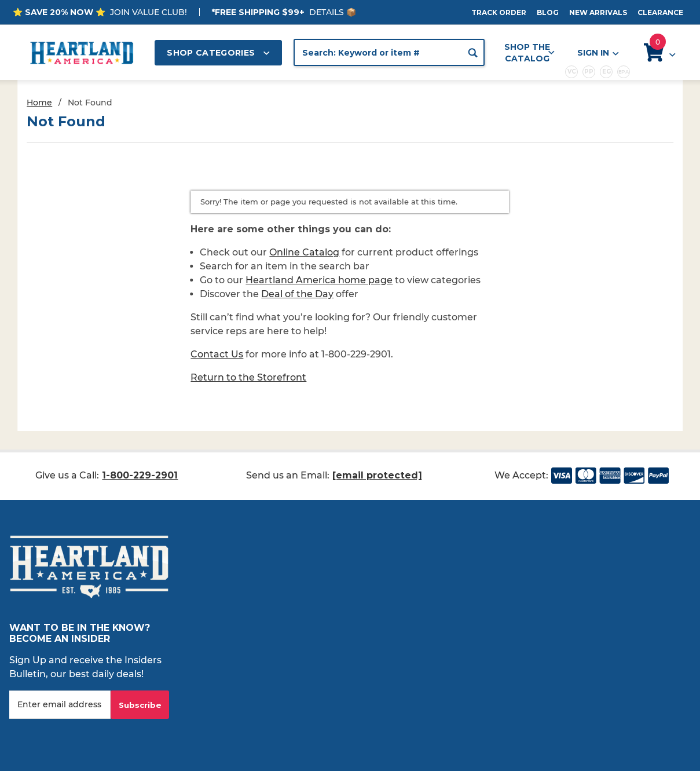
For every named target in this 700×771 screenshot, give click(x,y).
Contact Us (217, 354)
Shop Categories (218, 53)
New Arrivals (598, 12)
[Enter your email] (60, 705)
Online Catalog (304, 252)
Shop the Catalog (529, 53)
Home (39, 103)
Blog (548, 12)
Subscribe (140, 705)
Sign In (598, 53)
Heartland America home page (319, 280)
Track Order (499, 12)
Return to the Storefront (248, 377)
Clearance (660, 12)
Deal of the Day (297, 294)
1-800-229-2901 (140, 475)
